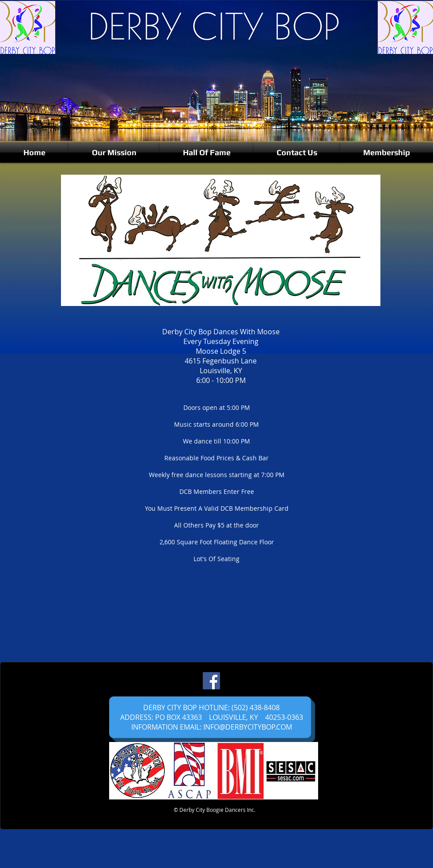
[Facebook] (211, 681)
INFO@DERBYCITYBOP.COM (248, 727)
